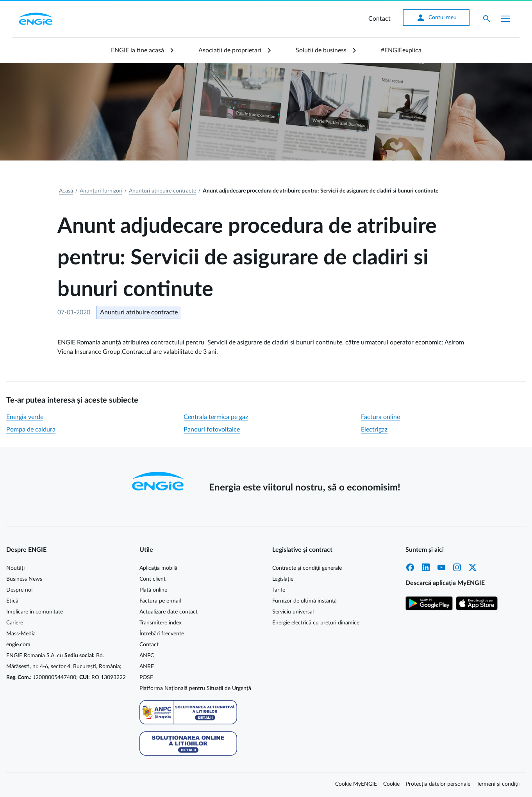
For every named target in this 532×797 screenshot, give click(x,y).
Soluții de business (321, 50)
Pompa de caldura (31, 430)
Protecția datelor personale (438, 784)
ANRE (147, 667)
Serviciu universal (293, 612)
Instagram (457, 567)
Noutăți (15, 568)
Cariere (15, 623)
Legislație (283, 579)
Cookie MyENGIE (356, 784)
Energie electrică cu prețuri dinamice (316, 623)
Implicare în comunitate (35, 612)
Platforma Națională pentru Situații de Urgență (195, 688)
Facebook (410, 567)
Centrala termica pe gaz (216, 417)
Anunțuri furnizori (101, 191)
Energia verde (25, 417)
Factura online (380, 417)
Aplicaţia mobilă (158, 568)
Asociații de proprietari (230, 50)
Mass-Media (21, 634)
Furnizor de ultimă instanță (304, 601)
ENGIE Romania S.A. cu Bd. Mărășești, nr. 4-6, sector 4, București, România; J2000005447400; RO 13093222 (66, 667)
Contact (379, 19)
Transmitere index (161, 623)
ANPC (147, 656)
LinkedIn (426, 567)
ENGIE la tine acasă (137, 50)
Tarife (279, 590)
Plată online (153, 590)
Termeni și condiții (498, 784)
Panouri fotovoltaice (212, 430)
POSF (146, 678)
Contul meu (436, 18)
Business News (24, 579)
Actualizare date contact (169, 612)
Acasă (66, 191)
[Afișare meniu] (505, 19)
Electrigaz (374, 430)
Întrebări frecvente (162, 634)
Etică (12, 601)
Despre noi (19, 590)
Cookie (391, 784)
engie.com (18, 645)
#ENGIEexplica (401, 50)
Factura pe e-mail (160, 601)
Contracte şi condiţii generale (307, 568)
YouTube (441, 567)
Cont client (153, 579)
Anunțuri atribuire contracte (162, 191)
